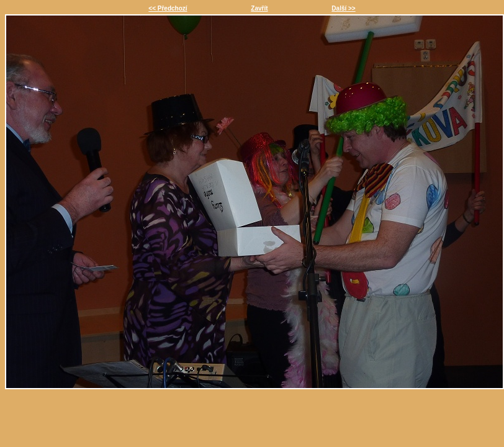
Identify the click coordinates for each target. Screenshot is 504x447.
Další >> (343, 8)
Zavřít (259, 8)
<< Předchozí (168, 8)
